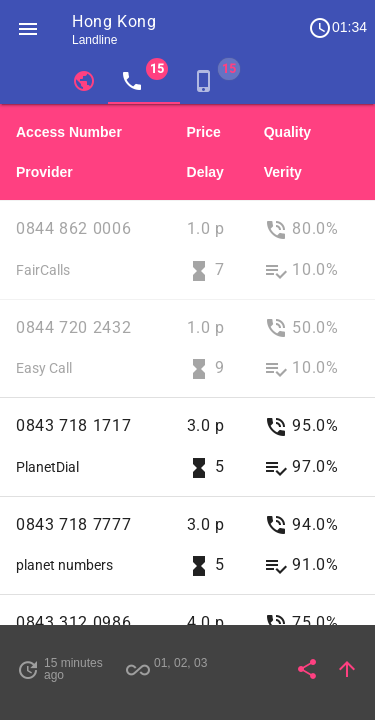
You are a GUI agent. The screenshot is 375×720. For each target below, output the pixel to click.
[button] (28, 28)
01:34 (337, 28)
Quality (287, 132)
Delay (205, 172)
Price (204, 132)
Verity (283, 172)
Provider (44, 172)
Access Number (69, 132)
